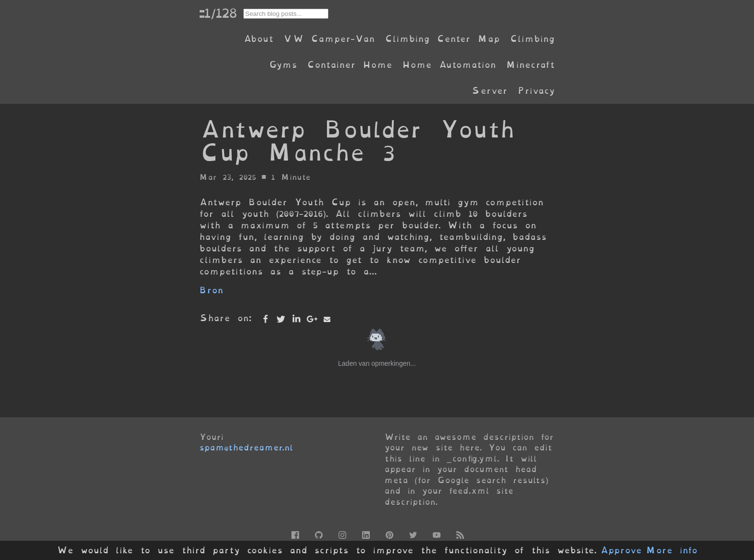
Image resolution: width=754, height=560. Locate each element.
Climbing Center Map (442, 39)
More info (672, 550)
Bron (211, 290)
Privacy (536, 91)
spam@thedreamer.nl (246, 448)
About (258, 39)
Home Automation (449, 65)
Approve (621, 550)
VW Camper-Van (329, 39)
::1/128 (218, 13)
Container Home (350, 65)
